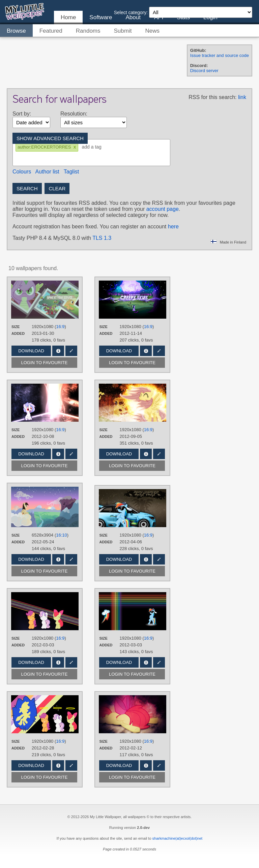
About (133, 17)
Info (58, 351)
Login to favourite (45, 363)
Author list (47, 172)
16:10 (62, 535)
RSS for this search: (212, 97)
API (159, 17)
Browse (16, 31)
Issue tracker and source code (220, 55)
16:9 (60, 327)
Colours (22, 172)
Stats (183, 17)
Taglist (71, 172)
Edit (71, 351)
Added (18, 333)
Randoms (88, 31)
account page (163, 209)
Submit (123, 31)
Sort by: (22, 114)
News (152, 31)
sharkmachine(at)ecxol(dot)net (178, 838)
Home (68, 17)
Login (210, 17)
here (173, 227)
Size (16, 327)
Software (101, 17)
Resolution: (74, 114)
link (242, 97)
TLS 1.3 (102, 238)
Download (31, 351)
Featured (51, 31)
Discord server (204, 71)
